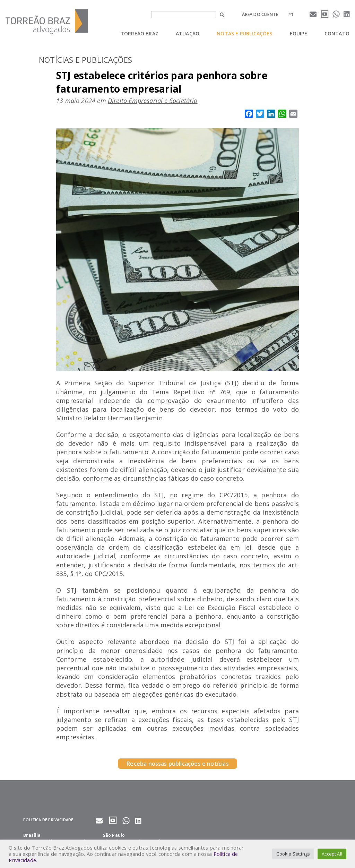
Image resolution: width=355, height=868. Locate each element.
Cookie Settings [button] (293, 854)
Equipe (298, 33)
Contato (337, 33)
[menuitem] (291, 14)
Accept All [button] (332, 854)
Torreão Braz (140, 33)
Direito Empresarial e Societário (153, 101)
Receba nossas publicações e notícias (177, 764)
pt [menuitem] (291, 14)
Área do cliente (260, 14)
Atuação (188, 33)
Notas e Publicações (244, 33)
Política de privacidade (48, 820)
